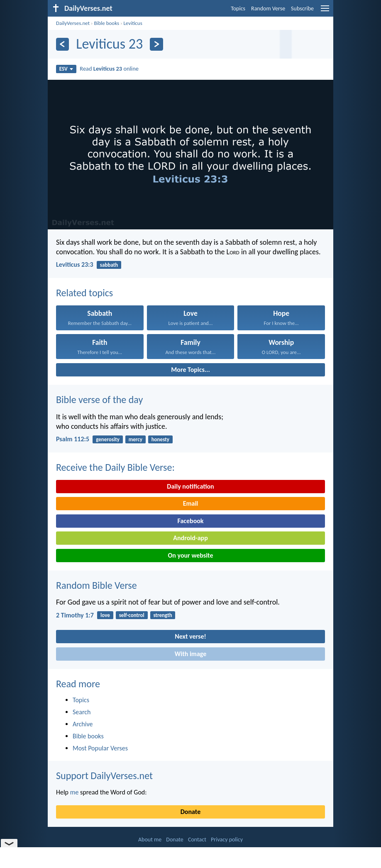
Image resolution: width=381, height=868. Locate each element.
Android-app (190, 538)
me (74, 792)
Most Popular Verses (100, 748)
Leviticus (133, 23)
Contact (197, 840)
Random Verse (268, 9)
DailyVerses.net (73, 23)
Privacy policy (227, 840)
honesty (160, 439)
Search (82, 712)
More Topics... (190, 370)
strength (163, 615)
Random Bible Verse (96, 585)
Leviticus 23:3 (75, 264)
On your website (191, 555)
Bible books (106, 23)
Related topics (84, 293)
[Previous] (62, 44)
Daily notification (190, 486)
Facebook (190, 521)
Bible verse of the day (99, 400)
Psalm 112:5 (73, 439)
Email (191, 503)
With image (191, 654)
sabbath (109, 265)
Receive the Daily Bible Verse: (115, 467)
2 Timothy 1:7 (75, 615)
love (105, 615)
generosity (108, 439)
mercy (136, 439)
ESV (66, 69)
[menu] (325, 11)
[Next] (156, 44)
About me (150, 840)
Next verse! (190, 636)
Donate (190, 812)
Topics (238, 9)
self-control (132, 615)
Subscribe (302, 9)
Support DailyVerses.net (104, 776)
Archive (83, 724)
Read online (109, 69)
